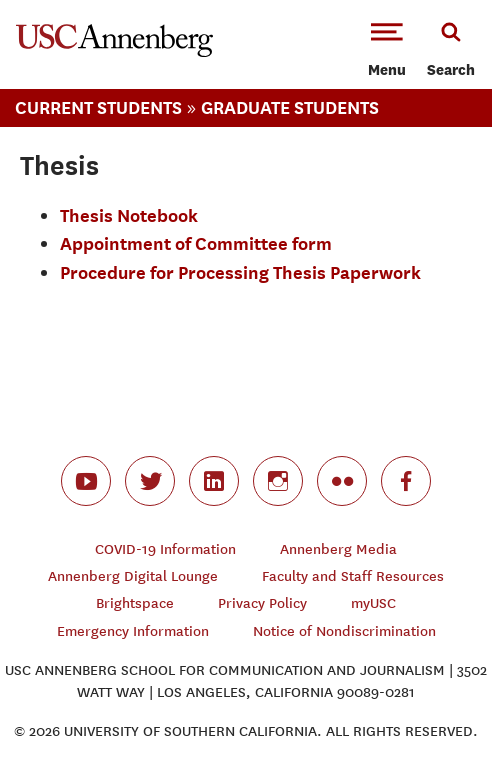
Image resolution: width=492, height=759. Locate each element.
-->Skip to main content (97, 0)
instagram (278, 481)
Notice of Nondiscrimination (344, 631)
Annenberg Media (338, 549)
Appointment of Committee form (196, 243)
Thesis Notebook (129, 215)
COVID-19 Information (165, 549)
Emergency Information (133, 631)
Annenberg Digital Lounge (133, 576)
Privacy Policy (262, 603)
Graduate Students (290, 107)
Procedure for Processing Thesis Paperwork (240, 272)
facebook (406, 481)
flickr (342, 481)
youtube (86, 481)
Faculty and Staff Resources (353, 576)
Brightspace (135, 603)
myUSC (373, 603)
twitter (150, 481)
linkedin (214, 481)
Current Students (98, 107)
